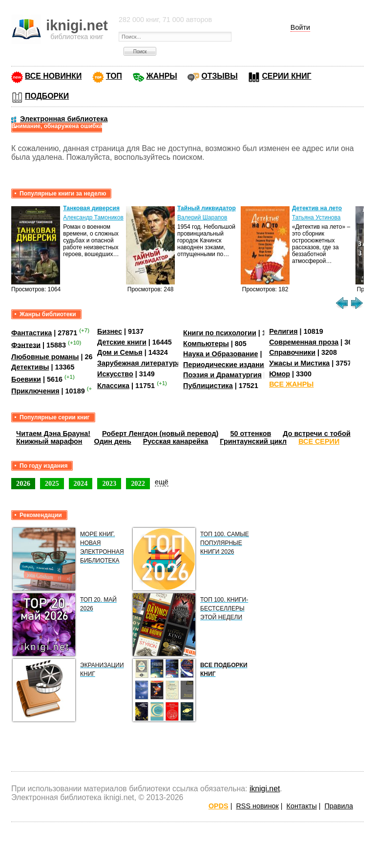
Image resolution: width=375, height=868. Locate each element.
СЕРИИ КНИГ (286, 76)
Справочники (292, 352)
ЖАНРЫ (162, 76)
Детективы (30, 367)
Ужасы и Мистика (299, 363)
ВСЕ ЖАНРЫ (291, 384)
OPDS (219, 806)
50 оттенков (250, 434)
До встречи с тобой (317, 434)
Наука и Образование (220, 354)
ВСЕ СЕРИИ (319, 441)
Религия (283, 331)
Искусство (115, 374)
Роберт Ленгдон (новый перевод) (160, 434)
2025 (52, 483)
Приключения (35, 391)
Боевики (26, 379)
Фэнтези (26, 345)
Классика (113, 386)
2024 (81, 483)
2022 (138, 483)
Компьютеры (206, 344)
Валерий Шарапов (202, 217)
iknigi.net (265, 789)
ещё (162, 482)
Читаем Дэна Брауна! (53, 434)
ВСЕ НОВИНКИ (53, 76)
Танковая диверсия (91, 208)
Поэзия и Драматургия (222, 375)
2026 (23, 483)
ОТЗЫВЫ (219, 76)
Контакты (302, 806)
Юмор (280, 374)
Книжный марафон (49, 441)
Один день (113, 441)
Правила (339, 806)
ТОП (114, 76)
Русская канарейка (176, 441)
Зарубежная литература (139, 363)
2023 (109, 483)
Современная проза (304, 342)
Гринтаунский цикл (253, 441)
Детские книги (122, 342)
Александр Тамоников (93, 217)
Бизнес (110, 331)
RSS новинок (257, 806)
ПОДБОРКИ (47, 96)
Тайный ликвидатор (207, 208)
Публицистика (208, 386)
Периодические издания (226, 365)
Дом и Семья (120, 352)
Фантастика (31, 333)
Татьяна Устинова (316, 217)
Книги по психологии (220, 333)
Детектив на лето (317, 208)
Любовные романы (45, 357)
